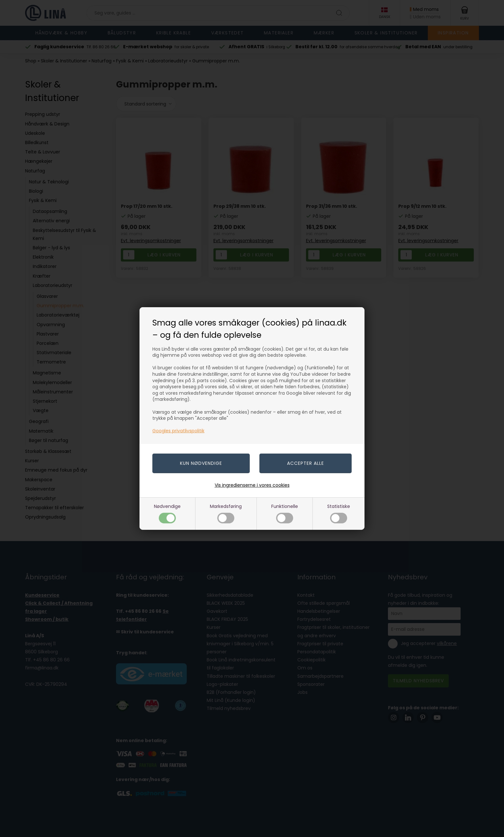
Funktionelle (285, 513)
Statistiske (339, 513)
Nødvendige (167, 513)
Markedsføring (226, 513)
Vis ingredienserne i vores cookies (252, 485)
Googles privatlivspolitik (178, 431)
